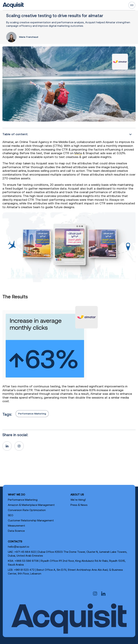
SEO (11, 515)
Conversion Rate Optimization (27, 510)
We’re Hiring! (78, 500)
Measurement (16, 526)
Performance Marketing (32, 414)
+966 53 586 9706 (27, 561)
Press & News (79, 505)
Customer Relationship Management (31, 520)
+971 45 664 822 (25, 552)
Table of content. (15, 134)
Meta (78, 153)
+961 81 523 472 (24, 570)
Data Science (16, 531)
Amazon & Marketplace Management (31, 505)
